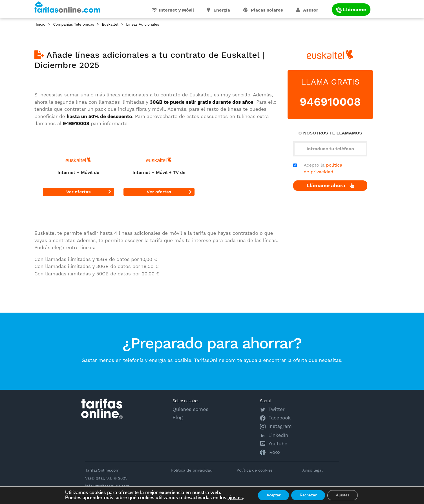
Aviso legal (312, 470)
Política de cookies (255, 470)
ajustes (235, 498)
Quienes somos (190, 409)
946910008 (330, 102)
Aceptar (273, 495)
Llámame (351, 9)
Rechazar (308, 495)
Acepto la (323, 168)
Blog (178, 417)
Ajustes (343, 495)
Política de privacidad (192, 470)
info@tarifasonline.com (107, 486)
